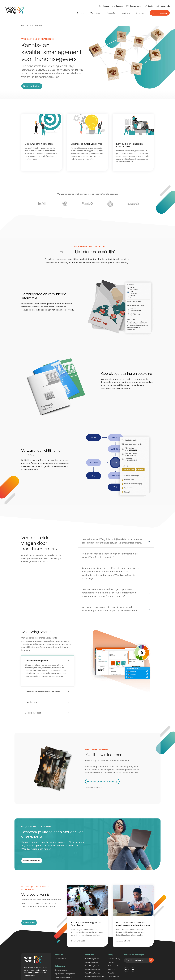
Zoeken (104, 6)
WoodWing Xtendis (93, 972)
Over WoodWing (114, 962)
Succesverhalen (60, 962)
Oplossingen (97, 13)
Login (149, 6)
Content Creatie (61, 973)
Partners (111, 965)
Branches (82, 13)
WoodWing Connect (93, 976)
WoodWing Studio (92, 962)
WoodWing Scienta (93, 969)
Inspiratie (127, 13)
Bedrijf (110, 958)
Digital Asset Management (65, 977)
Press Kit (111, 976)
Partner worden (114, 969)
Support (118, 6)
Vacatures (112, 972)
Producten (113, 13)
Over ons (141, 13)
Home (23, 25)
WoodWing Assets (92, 965)
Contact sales (134, 6)
